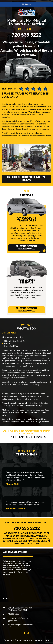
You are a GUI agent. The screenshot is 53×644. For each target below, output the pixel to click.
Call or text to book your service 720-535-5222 (26, 179)
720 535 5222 (27, 35)
